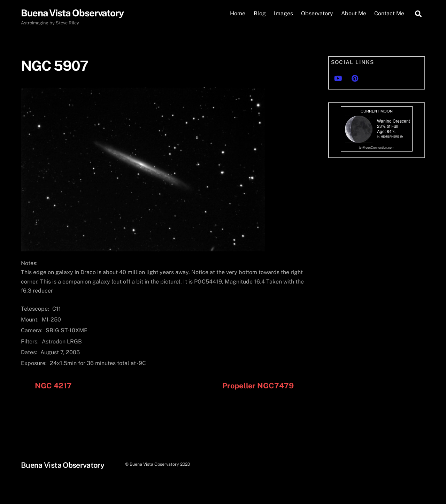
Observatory (317, 13)
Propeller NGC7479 (258, 386)
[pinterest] (355, 77)
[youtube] (338, 77)
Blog (260, 13)
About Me (354, 13)
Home (238, 13)
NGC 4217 (53, 386)
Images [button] (283, 13)
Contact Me (389, 13)
